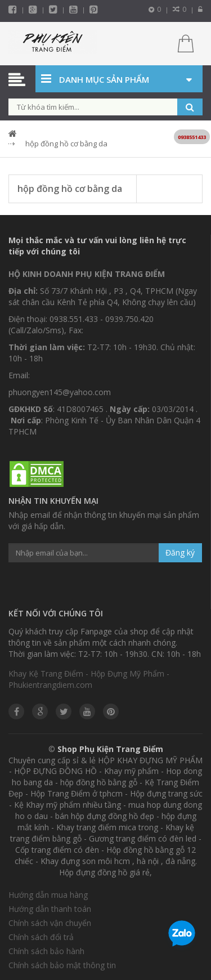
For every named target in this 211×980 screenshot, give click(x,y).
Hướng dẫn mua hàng (48, 895)
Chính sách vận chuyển (50, 923)
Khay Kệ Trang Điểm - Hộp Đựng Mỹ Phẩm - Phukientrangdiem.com (89, 679)
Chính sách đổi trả (41, 937)
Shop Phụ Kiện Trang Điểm (110, 749)
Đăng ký (180, 552)
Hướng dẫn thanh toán (50, 909)
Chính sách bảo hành (46, 951)
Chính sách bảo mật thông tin (62, 965)
